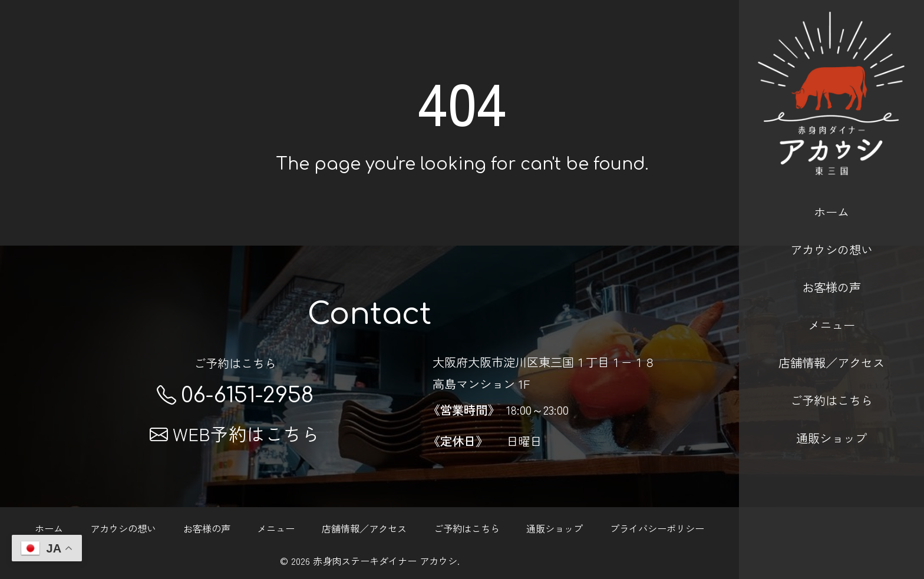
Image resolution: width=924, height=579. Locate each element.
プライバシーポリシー (657, 528)
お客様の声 (831, 268)
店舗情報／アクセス (831, 344)
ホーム (831, 193)
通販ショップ (831, 419)
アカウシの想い (831, 230)
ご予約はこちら (831, 382)
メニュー (831, 306)
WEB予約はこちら (235, 434)
